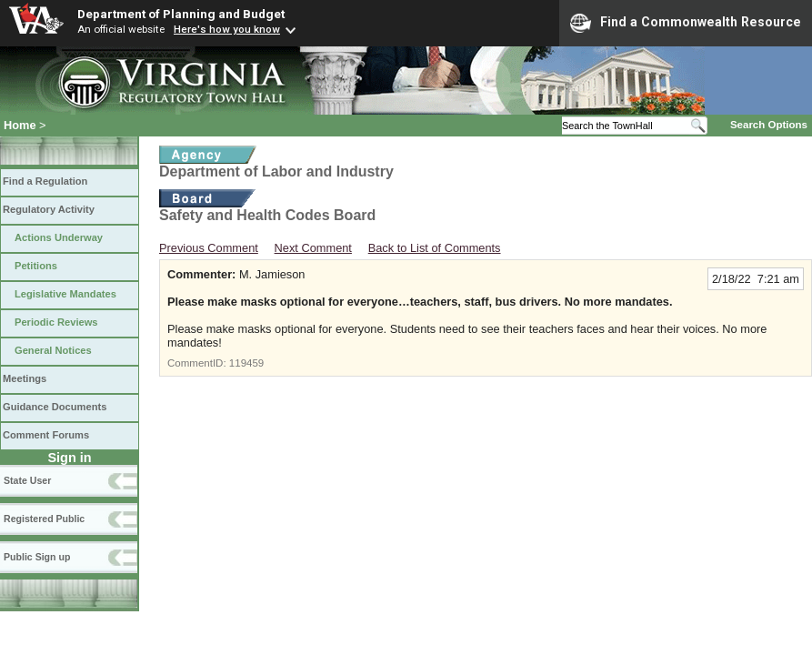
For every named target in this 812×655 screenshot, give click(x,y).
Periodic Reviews (56, 322)
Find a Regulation (45, 181)
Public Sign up (37, 557)
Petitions (36, 266)
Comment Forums (46, 435)
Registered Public (44, 519)
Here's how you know (227, 29)
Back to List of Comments (435, 248)
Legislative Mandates (65, 294)
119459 (246, 363)
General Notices (53, 350)
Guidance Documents (55, 407)
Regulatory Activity (49, 209)
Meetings (25, 378)
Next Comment (313, 248)
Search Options (769, 125)
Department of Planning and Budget (181, 14)
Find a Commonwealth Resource (686, 23)
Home (20, 125)
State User (27, 480)
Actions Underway (59, 237)
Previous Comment (209, 248)
